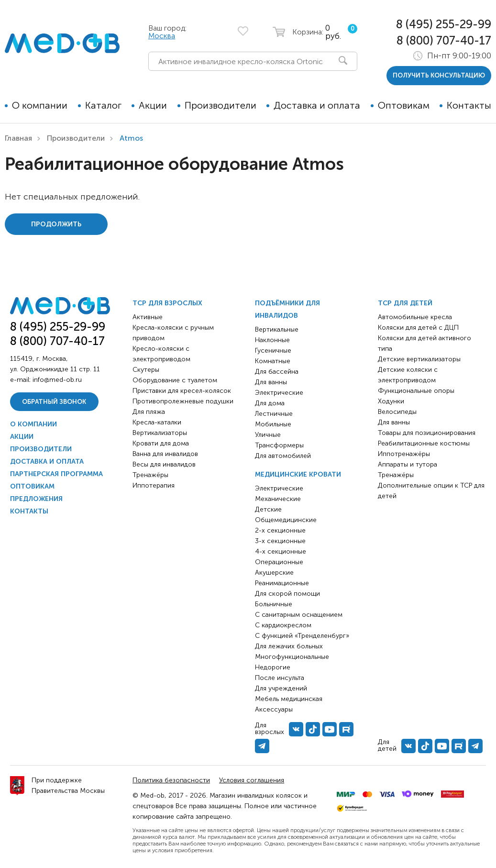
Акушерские (274, 573)
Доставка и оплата (317, 105)
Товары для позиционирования (427, 433)
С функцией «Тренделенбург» (302, 636)
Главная (18, 138)
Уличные (268, 435)
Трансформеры (279, 445)
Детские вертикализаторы (419, 359)
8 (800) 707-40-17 (444, 40)
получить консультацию (439, 75)
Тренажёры (150, 475)
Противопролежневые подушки (183, 401)
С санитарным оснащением (299, 615)
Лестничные (274, 414)
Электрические (279, 393)
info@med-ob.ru (57, 380)
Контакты (469, 105)
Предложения (36, 499)
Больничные (274, 604)
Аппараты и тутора (408, 464)
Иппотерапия (154, 485)
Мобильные (273, 424)
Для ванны (271, 382)
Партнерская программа (56, 474)
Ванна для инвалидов (165, 454)
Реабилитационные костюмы (424, 443)
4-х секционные (281, 551)
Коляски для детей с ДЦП (418, 328)
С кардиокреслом (283, 625)
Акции (153, 105)
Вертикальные (277, 329)
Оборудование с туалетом (175, 380)
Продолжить (56, 224)
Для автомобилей (283, 456)
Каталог (103, 105)
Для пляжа (149, 412)
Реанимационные (282, 583)
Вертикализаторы (160, 433)
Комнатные (273, 361)
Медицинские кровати (298, 474)
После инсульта (280, 678)
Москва (162, 36)
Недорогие (273, 667)
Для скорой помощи (287, 594)
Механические (278, 499)
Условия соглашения (252, 780)
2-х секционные (280, 530)
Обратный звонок (54, 402)
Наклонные (272, 340)
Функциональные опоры (416, 391)
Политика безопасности (171, 780)
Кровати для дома (161, 443)
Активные (148, 317)
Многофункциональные (292, 657)
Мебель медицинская (289, 699)
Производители (220, 105)
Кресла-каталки (157, 422)
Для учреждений (281, 688)
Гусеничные (273, 351)
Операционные (279, 562)
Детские (268, 509)
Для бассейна (277, 372)
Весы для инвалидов (164, 464)
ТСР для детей (405, 303)
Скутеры (146, 370)
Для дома (270, 403)
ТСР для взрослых (167, 303)
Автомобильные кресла (415, 317)
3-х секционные (280, 541)
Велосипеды (397, 412)
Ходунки (391, 401)
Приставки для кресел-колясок (182, 391)
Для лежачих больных (289, 646)
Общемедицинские (286, 520)
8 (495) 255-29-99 (444, 24)
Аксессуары (274, 709)
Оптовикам (404, 105)
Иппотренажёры (404, 454)
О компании (40, 105)
